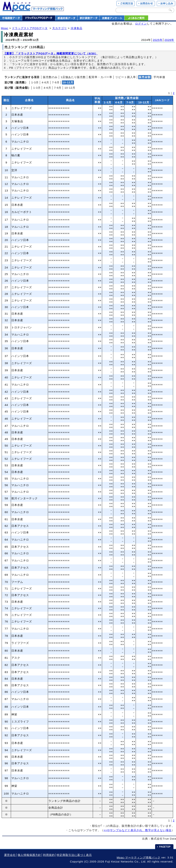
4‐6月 (45, 82)
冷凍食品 (76, 28)
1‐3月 (35, 82)
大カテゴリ (60, 28)
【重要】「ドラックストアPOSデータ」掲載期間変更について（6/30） (51, 54)
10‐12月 (70, 88)
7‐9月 (56, 82)
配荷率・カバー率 (100, 77)
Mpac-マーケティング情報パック (138, 858)
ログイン (141, 24)
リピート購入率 (126, 77)
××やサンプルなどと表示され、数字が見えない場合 (138, 830)
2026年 (169, 40)
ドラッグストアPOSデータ (30, 28)
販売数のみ (50, 77)
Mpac (5, 28)
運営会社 (10, 855)
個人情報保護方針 (29, 855)
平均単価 (159, 77)
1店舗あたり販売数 (73, 77)
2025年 (158, 40)
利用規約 (49, 855)
